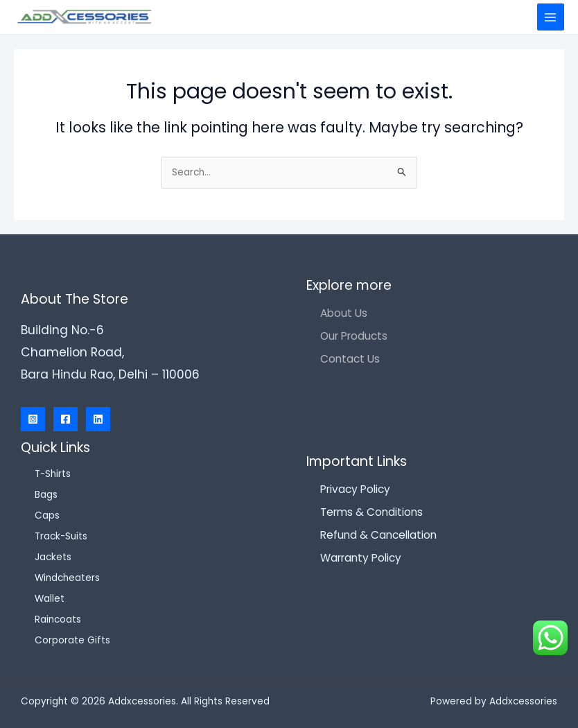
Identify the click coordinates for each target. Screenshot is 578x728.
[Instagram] (33, 419)
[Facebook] (65, 419)
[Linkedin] (98, 419)
